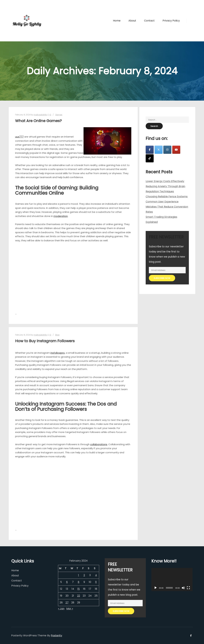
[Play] (156, 588)
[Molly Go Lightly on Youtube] (176, 150)
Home (15, 570)
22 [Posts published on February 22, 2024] (79, 596)
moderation (61, 216)
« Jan (61, 609)
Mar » (70, 609)
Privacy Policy (20, 586)
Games (59, 115)
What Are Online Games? (38, 121)
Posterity (56, 635)
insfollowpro (58, 353)
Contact (17, 581)
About (15, 575)
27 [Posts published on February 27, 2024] (67, 603)
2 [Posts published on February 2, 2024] (84, 575)
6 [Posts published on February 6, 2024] (67, 582)
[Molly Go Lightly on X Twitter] (159, 150)
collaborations (99, 444)
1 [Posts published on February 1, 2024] (78, 575)
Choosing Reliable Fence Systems (167, 196)
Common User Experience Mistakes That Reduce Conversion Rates (167, 207)
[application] (172, 579)
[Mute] (183, 588)
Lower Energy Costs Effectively (165, 181)
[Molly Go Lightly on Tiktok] (150, 158)
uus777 (19, 137)
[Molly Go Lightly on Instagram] (167, 150)
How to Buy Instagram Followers (45, 341)
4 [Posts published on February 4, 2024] (96, 575)
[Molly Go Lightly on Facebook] (150, 150)
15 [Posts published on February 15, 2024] (78, 589)
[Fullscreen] (188, 588)
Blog (57, 335)
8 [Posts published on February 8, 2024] (79, 582)
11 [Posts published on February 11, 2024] (96, 582)
